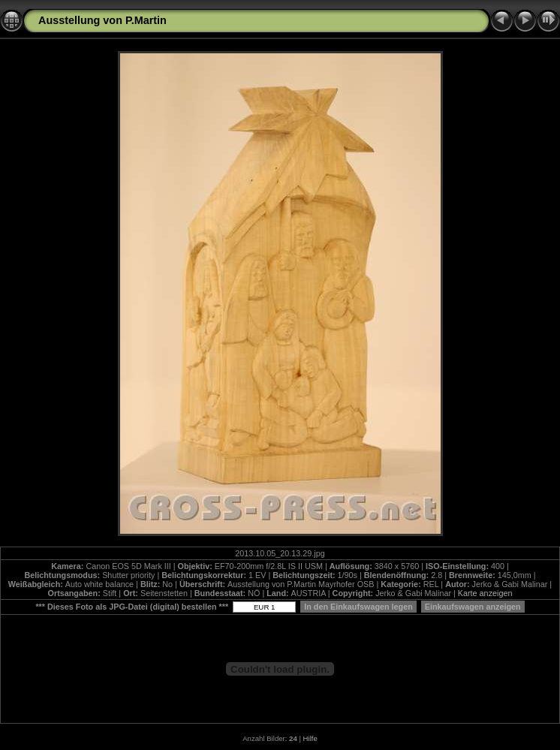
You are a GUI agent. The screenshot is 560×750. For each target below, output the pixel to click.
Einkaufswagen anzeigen (473, 607)
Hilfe (310, 738)
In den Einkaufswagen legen (358, 607)
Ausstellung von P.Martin (102, 20)
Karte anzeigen (485, 593)
